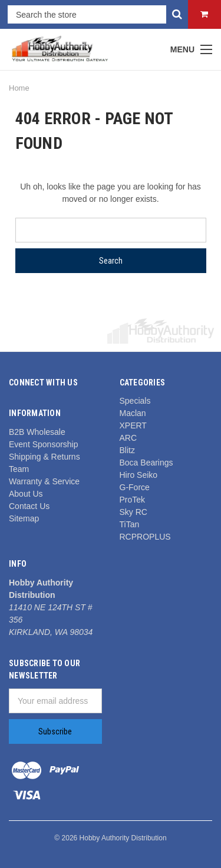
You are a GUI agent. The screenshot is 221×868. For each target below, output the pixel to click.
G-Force (135, 487)
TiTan (130, 524)
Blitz (127, 450)
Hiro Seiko (139, 475)
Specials (135, 401)
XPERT (133, 425)
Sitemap (24, 518)
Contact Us (29, 506)
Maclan (133, 413)
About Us (26, 494)
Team (19, 469)
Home (19, 88)
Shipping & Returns (44, 457)
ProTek (133, 500)
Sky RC (133, 512)
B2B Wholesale (37, 432)
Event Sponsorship (44, 444)
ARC (128, 438)
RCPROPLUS (145, 537)
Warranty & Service (44, 481)
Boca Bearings (146, 463)
